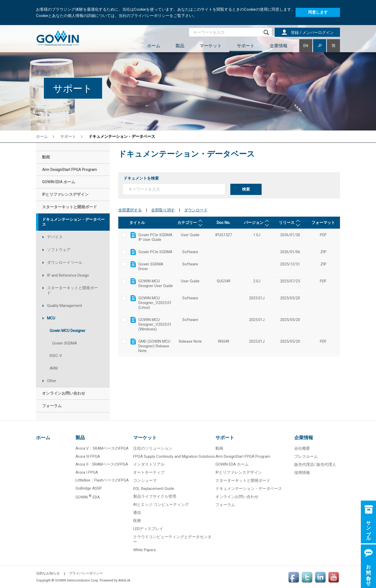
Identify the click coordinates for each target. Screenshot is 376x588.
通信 (137, 513)
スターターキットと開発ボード (72, 290)
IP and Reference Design (68, 275)
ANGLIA (124, 580)
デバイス (55, 237)
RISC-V (56, 356)
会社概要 (302, 448)
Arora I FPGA (87, 472)
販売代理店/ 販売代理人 (315, 465)
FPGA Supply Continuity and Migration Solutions (174, 456)
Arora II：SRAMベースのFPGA (102, 464)
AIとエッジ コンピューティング (161, 504)
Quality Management (64, 306)
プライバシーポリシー (86, 573)
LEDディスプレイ (148, 529)
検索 (246, 189)
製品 (180, 46)
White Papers (145, 550)
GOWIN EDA (88, 497)
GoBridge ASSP (89, 488)
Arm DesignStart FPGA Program (243, 456)
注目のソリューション (153, 448)
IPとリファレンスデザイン (239, 472)
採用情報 (302, 473)
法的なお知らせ (48, 573)
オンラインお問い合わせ (237, 497)
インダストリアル (149, 464)
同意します (318, 12)
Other (52, 381)
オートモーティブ (149, 472)
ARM (54, 368)
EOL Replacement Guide (154, 489)
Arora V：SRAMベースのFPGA (102, 448)
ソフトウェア (59, 250)
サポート (246, 46)
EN (306, 46)
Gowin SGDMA (65, 343)
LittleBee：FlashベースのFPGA (102, 480)
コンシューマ (145, 480)
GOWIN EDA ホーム (232, 464)
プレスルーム (306, 456)
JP (320, 46)
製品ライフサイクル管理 (155, 496)
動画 (219, 448)
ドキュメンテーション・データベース (122, 136)
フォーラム (225, 505)
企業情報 (279, 46)
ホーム (154, 46)
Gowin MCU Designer (67, 331)
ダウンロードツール (65, 263)
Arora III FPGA (88, 456)
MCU (51, 318)
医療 (137, 521)
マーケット (211, 46)
